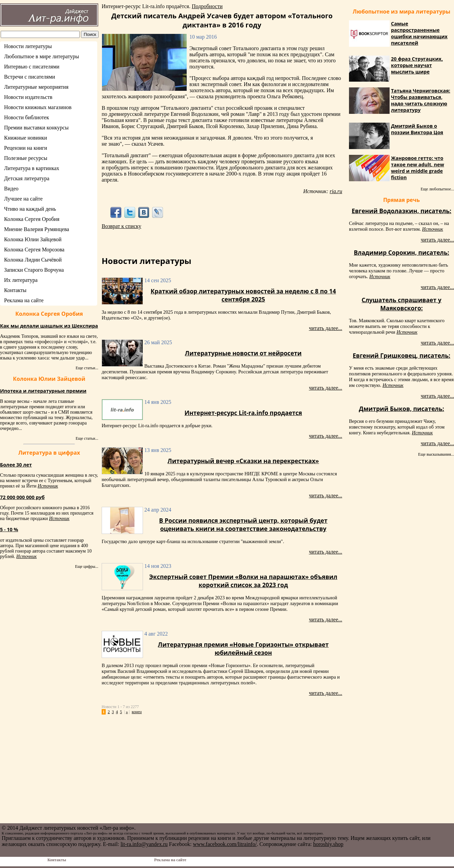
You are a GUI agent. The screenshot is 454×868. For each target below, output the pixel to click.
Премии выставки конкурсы (36, 128)
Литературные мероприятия (36, 87)
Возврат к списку (121, 226)
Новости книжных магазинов (38, 107)
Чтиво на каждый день (30, 209)
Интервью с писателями (32, 67)
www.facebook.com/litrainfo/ (225, 844)
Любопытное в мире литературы (42, 56)
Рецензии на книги (26, 148)
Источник (48, 486)
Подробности (207, 6)
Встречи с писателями (30, 77)
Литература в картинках (32, 168)
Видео (11, 189)
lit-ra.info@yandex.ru (144, 844)
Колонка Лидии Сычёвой (33, 260)
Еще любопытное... (437, 189)
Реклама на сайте (24, 300)
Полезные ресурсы (26, 158)
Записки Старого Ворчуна (34, 270)
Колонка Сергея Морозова (34, 250)
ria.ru (336, 191)
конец (137, 712)
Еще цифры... (87, 566)
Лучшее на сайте (23, 199)
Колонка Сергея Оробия (32, 219)
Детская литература (27, 178)
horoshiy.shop (328, 844)
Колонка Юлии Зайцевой (33, 239)
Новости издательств (28, 97)
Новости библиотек (27, 117)
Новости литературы (28, 46)
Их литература (21, 280)
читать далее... (326, 328)
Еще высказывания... (436, 454)
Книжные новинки (26, 138)
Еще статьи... (87, 368)
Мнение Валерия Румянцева (37, 229)
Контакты (15, 290)
